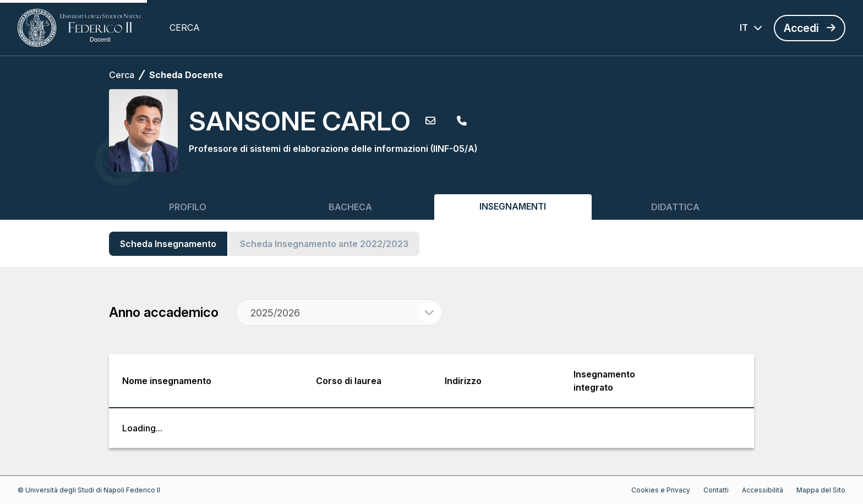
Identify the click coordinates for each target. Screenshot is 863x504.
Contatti (716, 490)
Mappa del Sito (821, 490)
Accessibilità (763, 490)
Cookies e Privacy (661, 490)
